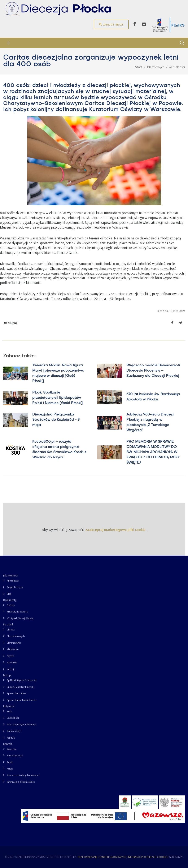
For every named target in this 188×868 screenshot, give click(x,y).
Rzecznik (11, 749)
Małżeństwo (13, 649)
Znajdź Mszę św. (15, 587)
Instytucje (8, 706)
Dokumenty (10, 600)
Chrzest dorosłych (16, 636)
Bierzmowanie (14, 643)
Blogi (9, 594)
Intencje (11, 669)
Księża (10, 769)
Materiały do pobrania (17, 612)
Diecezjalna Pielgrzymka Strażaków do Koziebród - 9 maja (56, 420)
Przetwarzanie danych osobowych (23, 775)
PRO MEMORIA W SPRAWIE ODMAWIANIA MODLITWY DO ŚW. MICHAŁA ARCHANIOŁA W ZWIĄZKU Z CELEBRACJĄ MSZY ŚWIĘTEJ (153, 452)
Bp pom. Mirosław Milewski (20, 687)
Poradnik (8, 624)
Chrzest (11, 630)
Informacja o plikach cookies (21, 782)
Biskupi (7, 675)
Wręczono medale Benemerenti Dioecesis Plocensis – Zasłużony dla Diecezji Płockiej (153, 371)
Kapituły (11, 738)
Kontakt (8, 744)
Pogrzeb (10, 656)
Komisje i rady (14, 731)
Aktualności (13, 581)
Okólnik (11, 605)
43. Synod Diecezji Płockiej (20, 618)
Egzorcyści (12, 662)
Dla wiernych (11, 575)
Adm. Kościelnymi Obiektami (21, 724)
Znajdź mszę (111, 24)
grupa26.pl (176, 857)
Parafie (10, 762)
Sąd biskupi (13, 718)
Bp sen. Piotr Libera (16, 693)
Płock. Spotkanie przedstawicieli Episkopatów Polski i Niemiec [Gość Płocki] (57, 398)
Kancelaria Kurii (15, 755)
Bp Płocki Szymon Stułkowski (22, 680)
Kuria (9, 711)
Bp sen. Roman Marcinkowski (21, 700)
